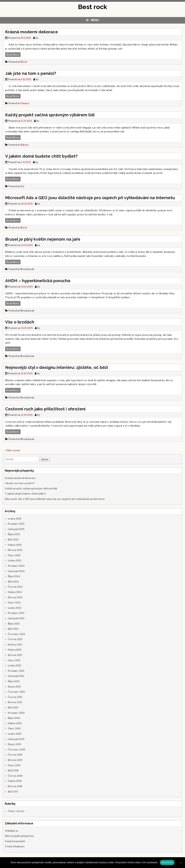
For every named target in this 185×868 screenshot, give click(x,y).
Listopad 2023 (16, 618)
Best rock (92, 7)
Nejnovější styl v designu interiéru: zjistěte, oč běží (57, 367)
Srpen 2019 (14, 744)
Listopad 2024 (16, 571)
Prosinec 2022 (16, 671)
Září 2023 (13, 629)
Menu (95, 20)
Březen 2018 (15, 786)
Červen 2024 (15, 587)
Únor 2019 (14, 765)
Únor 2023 (14, 660)
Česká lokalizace (15, 846)
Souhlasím (167, 862)
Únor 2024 (14, 602)
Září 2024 (13, 582)
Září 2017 (13, 792)
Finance (25, 103)
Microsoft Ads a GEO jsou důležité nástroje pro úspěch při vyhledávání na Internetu (90, 198)
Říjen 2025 (14, 534)
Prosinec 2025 (16, 524)
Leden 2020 (15, 734)
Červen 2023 (15, 639)
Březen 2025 (15, 550)
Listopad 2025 (16, 529)
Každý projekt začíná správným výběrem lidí (50, 115)
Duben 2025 (15, 545)
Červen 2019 (15, 755)
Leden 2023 (14, 665)
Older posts (11, 450)
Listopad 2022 (16, 676)
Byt (22, 186)
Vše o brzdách (20, 322)
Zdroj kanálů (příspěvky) (19, 836)
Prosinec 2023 (16, 613)
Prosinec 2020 (16, 713)
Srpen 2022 (14, 687)
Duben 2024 (15, 592)
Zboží (24, 62)
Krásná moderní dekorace (32, 32)
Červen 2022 (15, 697)
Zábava (24, 145)
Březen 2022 (15, 702)
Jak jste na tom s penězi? (31, 73)
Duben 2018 (15, 781)
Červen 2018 (15, 776)
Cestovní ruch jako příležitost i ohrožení (45, 409)
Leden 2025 (15, 560)
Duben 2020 (15, 723)
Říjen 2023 (14, 624)
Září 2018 (13, 770)
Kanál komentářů (15, 841)
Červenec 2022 (16, 692)
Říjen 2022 (14, 681)
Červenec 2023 (16, 634)
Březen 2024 (15, 597)
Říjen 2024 (14, 576)
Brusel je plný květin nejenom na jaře (43, 239)
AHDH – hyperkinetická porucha (38, 281)
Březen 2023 (15, 655)
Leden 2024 (15, 608)
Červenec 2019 (16, 750)
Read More (13, 55)
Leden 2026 (15, 519)
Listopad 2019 (16, 739)
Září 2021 (13, 707)
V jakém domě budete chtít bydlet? (41, 156)
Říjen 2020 (14, 718)
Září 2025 (13, 540)
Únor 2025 (14, 555)
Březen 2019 (15, 760)
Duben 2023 (15, 650)
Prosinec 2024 (16, 566)
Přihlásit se (12, 831)
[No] (181, 863)
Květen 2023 (15, 645)
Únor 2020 (14, 728)
